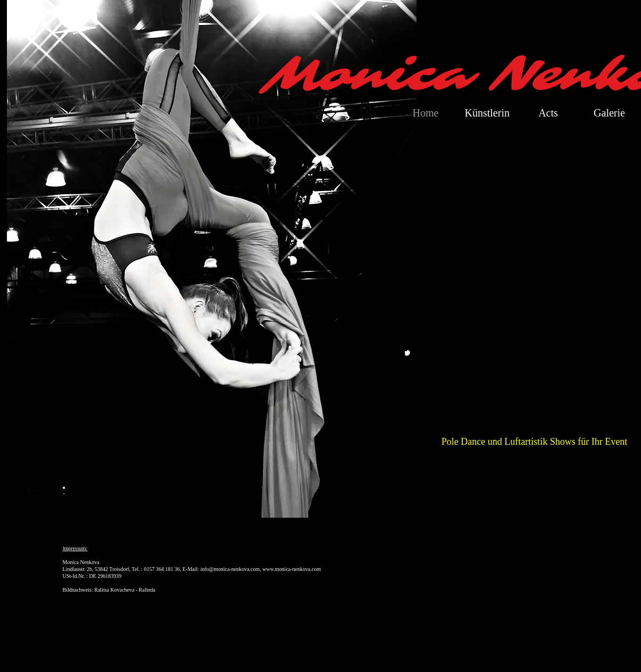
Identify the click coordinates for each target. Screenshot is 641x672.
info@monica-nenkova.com (230, 569)
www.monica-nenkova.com (292, 569)
